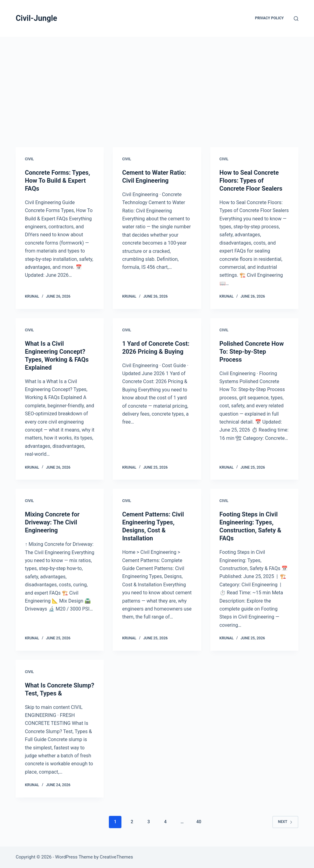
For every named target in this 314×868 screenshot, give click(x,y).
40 (199, 822)
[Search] (296, 19)
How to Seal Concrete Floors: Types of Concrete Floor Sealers (251, 181)
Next (285, 822)
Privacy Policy (269, 18)
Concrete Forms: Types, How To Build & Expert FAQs (57, 181)
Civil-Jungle (36, 18)
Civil (29, 159)
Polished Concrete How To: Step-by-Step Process (252, 352)
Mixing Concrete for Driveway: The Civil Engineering (52, 522)
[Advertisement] (157, 83)
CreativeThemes (116, 857)
